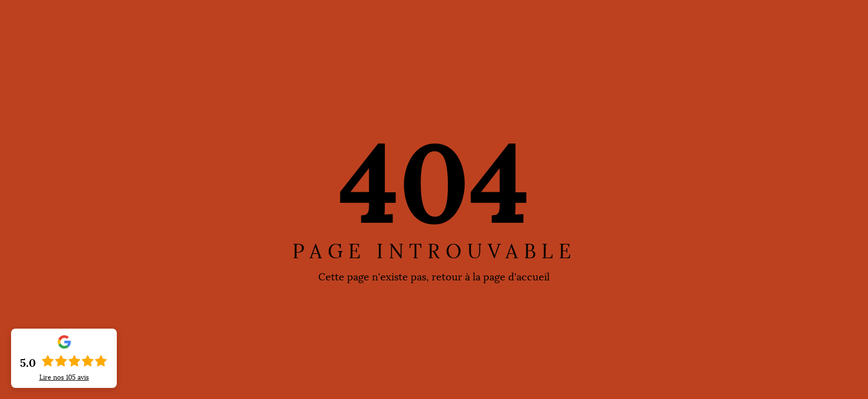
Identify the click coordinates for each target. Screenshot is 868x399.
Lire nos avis (64, 377)
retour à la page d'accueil (491, 277)
